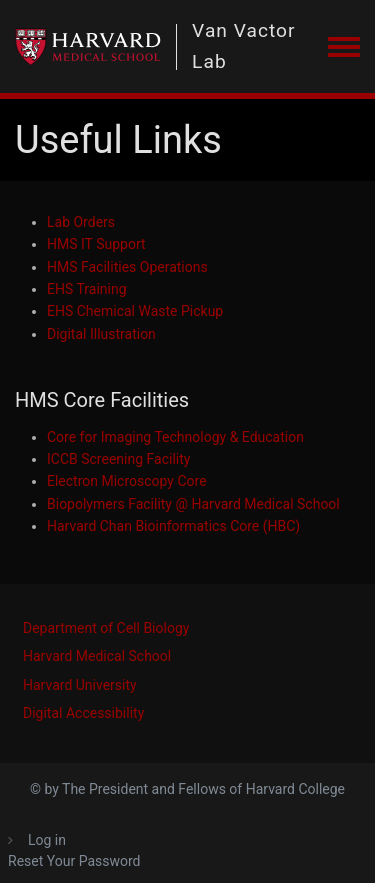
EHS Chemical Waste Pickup (135, 311)
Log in (47, 840)
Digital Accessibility (83, 713)
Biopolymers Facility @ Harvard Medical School (193, 504)
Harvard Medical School (97, 656)
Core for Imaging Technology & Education (175, 437)
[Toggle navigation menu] (344, 48)
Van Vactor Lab (243, 46)
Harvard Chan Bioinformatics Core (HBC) (173, 526)
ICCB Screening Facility (118, 459)
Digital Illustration (101, 334)
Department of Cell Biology (106, 628)
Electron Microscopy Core (127, 481)
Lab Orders (81, 222)
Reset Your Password (74, 861)
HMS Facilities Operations (127, 267)
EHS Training (87, 289)
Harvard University (80, 685)
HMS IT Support (96, 244)
